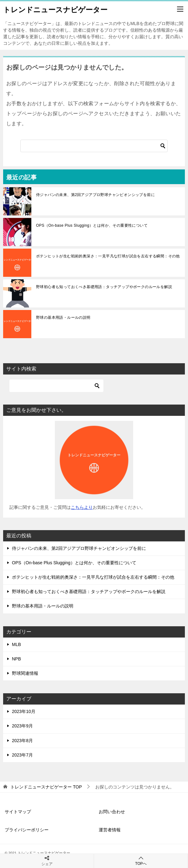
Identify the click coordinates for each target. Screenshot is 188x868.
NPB (16, 659)
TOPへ (141, 861)
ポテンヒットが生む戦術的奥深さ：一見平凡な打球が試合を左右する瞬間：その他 (108, 256)
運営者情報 (110, 830)
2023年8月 (22, 741)
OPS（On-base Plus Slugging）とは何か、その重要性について (92, 225)
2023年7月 (22, 755)
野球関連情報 (25, 673)
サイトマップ (18, 812)
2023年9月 (22, 726)
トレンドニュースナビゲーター (55, 9)
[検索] (94, 146)
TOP (46, 787)
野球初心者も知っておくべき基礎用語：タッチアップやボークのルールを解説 (104, 287)
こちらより (82, 507)
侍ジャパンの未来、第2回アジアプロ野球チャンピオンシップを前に (95, 195)
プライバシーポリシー (27, 830)
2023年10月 (24, 711)
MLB (16, 644)
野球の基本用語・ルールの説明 (63, 318)
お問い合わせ (112, 812)
